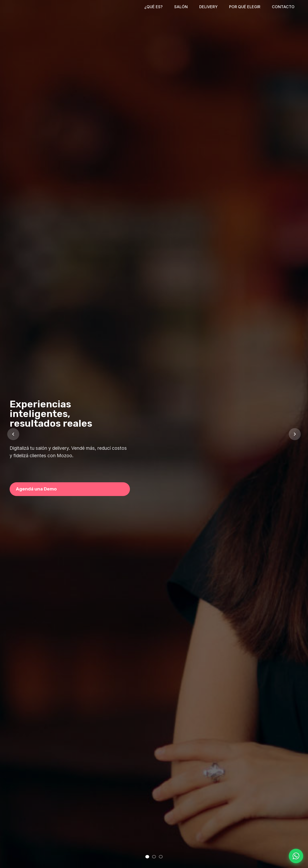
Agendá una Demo (36, 489)
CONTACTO (283, 7)
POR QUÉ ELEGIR (245, 7)
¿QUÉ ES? (154, 7)
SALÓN (181, 7)
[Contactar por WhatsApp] (296, 856)
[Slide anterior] (13, 434)
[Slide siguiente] (295, 434)
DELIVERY (208, 7)
